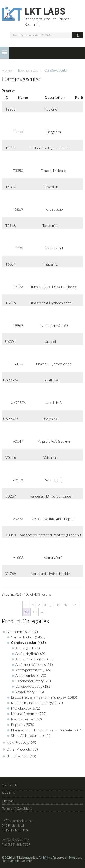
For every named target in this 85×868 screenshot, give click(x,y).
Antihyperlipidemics (31, 664)
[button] (5, 53)
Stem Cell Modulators (28, 735)
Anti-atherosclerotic (31, 659)
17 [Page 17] (74, 605)
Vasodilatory (25, 692)
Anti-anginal (24, 648)
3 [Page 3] (45, 605)
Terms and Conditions (17, 808)
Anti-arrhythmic (27, 653)
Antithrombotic (27, 675)
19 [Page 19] (34, 612)
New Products (18, 742)
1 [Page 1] (33, 605)
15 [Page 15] (58, 605)
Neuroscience (22, 719)
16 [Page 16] (66, 605)
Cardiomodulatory (30, 681)
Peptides (18, 724)
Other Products (19, 749)
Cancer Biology (23, 637)
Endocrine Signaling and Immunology (38, 697)
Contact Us (10, 785)
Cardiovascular (24, 642)
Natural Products (24, 714)
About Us (8, 793)
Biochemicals (28, 70)
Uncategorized (18, 756)
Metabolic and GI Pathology (32, 703)
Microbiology (21, 708)
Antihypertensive (29, 670)
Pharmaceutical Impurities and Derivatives (44, 730)
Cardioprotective (29, 686)
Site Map (8, 801)
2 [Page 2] (39, 605)
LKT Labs (45, 12)
